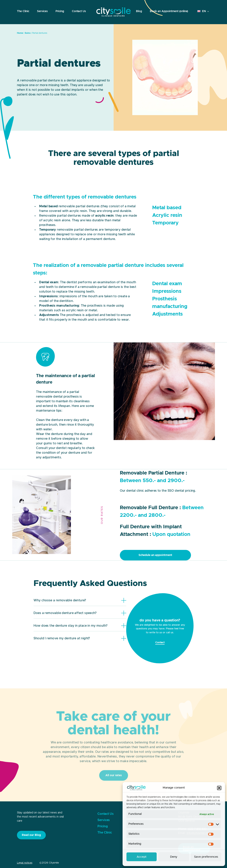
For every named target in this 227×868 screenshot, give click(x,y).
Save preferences (206, 857)
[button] (219, 788)
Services (42, 11)
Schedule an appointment (155, 555)
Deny (174, 857)
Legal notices (25, 863)
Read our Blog (31, 835)
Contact (160, 643)
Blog (139, 11)
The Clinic (23, 11)
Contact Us (79, 11)
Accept (142, 857)
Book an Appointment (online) (169, 11)
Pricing (60, 11)
